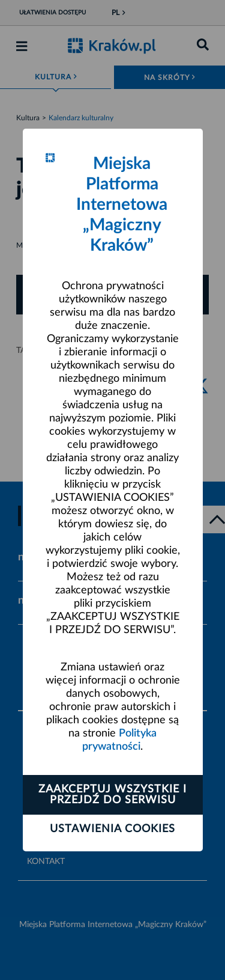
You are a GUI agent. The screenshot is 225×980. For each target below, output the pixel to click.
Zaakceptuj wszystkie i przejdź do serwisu (112, 795)
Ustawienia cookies (112, 829)
